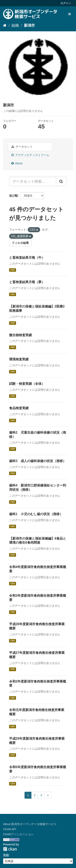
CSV (13, 270)
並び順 (13, 196)
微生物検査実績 (20, 335)
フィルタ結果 (20, 243)
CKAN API (10, 829)
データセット (22, 147)
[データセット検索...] (33, 181)
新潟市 (29, 25)
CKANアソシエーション (18, 834)
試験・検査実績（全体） (27, 384)
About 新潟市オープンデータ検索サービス (30, 824)
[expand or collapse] (70, 14)
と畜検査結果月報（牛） (27, 258)
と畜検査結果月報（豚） (27, 282)
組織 (15, 25)
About (17, 163)
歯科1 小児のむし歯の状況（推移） (36, 514)
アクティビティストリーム (30, 155)
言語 (6, 855)
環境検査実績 (19, 359)
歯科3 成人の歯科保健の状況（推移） (38, 461)
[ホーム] (5, 25)
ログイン (66, 3)
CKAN (10, 849)
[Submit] (61, 181)
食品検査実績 (19, 408)
